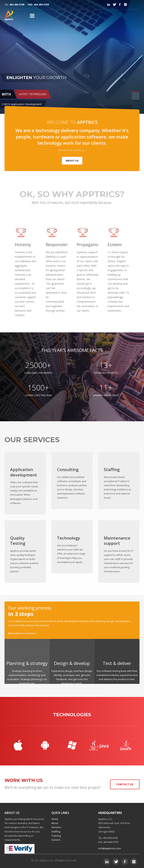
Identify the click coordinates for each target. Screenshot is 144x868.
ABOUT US (72, 161)
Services (56, 827)
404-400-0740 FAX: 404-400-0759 (29, 4)
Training (56, 836)
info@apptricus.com (110, 848)
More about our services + (22, 633)
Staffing (56, 832)
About (55, 823)
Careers (56, 840)
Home (55, 819)
